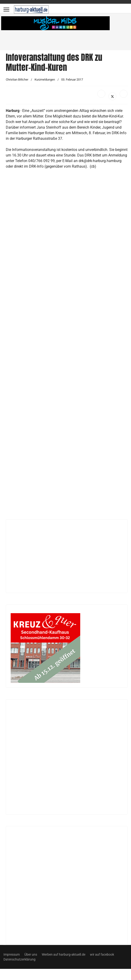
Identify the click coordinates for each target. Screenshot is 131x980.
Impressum (12, 954)
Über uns (31, 954)
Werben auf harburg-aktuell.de (64, 954)
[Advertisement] (56, 346)
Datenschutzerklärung (19, 959)
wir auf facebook (102, 954)
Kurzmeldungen (45, 80)
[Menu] (6, 10)
